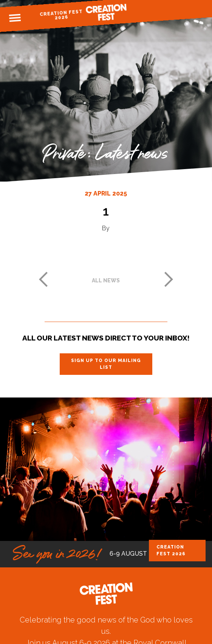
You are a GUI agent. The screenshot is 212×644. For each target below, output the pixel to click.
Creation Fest (106, 12)
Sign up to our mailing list (106, 364)
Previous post (43, 279)
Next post (169, 279)
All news (106, 280)
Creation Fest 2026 (61, 15)
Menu (15, 18)
